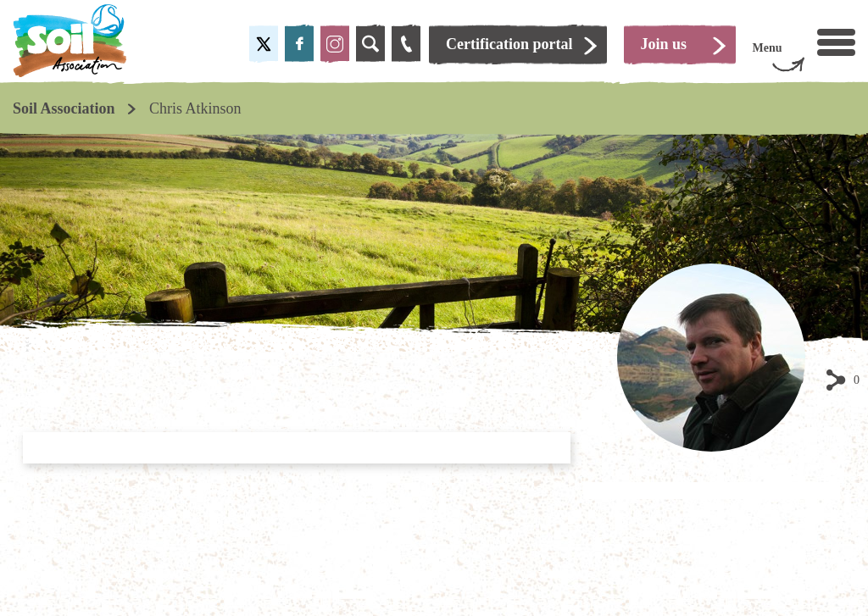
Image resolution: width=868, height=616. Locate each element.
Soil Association (64, 108)
